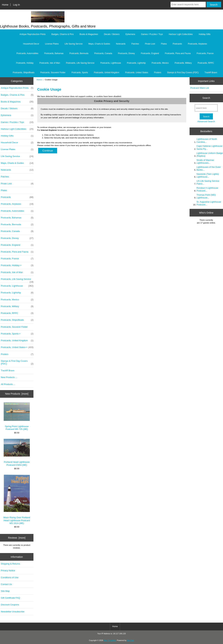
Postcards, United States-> (17, 347)
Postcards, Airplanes (197, 44)
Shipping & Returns (10, 564)
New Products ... (9, 377)
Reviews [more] (17, 538)
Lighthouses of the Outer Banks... (209, 168)
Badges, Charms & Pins (62, 34)
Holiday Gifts (205, 34)
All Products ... (8, 384)
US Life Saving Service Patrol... (208, 182)
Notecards (121, 44)
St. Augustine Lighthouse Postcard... (209, 203)
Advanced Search (206, 121)
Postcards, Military (183, 63)
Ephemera (130, 34)
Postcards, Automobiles (27, 53)
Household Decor (31, 44)
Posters (158, 73)
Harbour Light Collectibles (181, 34)
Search (206, 98)
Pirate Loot (150, 44)
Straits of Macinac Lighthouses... (205, 161)
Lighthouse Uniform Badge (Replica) (210, 155)
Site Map (5, 591)
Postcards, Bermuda (79, 53)
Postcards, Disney (126, 53)
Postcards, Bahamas (54, 53)
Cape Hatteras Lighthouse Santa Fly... (209, 147)
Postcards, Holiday (25, 63)
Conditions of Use (10, 577)
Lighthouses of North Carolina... (207, 140)
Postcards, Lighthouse (111, 63)
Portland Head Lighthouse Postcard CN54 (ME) (17, 452)
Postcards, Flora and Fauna (178, 53)
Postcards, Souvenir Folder (53, 73)
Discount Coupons (10, 605)
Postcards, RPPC (206, 63)
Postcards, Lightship (136, 63)
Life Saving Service (74, 44)
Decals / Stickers (112, 34)
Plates (164, 44)
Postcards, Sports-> (17, 334)
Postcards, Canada (103, 53)
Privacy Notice (8, 571)
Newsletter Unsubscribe (13, 612)
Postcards (177, 44)
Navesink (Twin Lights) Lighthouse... (208, 175)
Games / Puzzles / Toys (152, 34)
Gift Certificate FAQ (10, 598)
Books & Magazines (89, 34)
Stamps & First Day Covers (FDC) (183, 73)
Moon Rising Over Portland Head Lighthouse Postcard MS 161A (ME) (17, 500)
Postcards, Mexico (160, 63)
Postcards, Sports (80, 73)
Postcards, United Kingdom (107, 73)
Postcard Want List (200, 88)
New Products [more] (17, 394)
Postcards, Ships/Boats (24, 73)
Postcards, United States (137, 73)
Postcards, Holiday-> (17, 265)
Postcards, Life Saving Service (80, 63)
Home (5, 5)
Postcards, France (205, 53)
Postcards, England (150, 53)
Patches (135, 44)
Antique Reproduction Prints (32, 34)
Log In (16, 5)
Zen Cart (131, 640)
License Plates (52, 44)
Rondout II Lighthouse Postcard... (207, 189)
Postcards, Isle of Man (50, 63)
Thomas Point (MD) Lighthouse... (206, 196)
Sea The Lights (110, 640)
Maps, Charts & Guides (99, 44)
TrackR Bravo (211, 73)
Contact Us (6, 584)
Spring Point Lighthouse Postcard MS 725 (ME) (17, 417)
